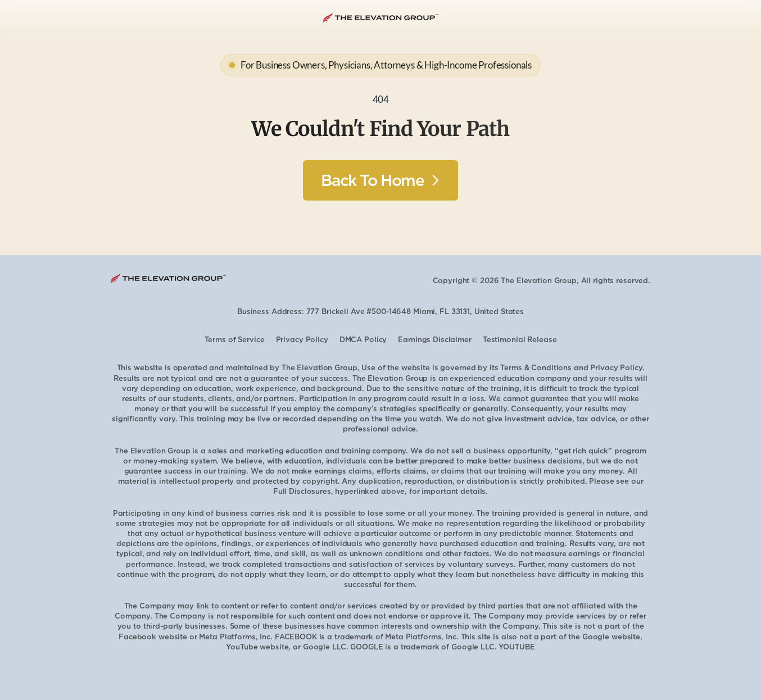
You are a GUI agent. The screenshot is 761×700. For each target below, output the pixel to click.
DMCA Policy (363, 340)
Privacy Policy (302, 340)
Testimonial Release (520, 340)
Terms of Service (235, 340)
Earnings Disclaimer (435, 340)
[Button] (380, 180)
